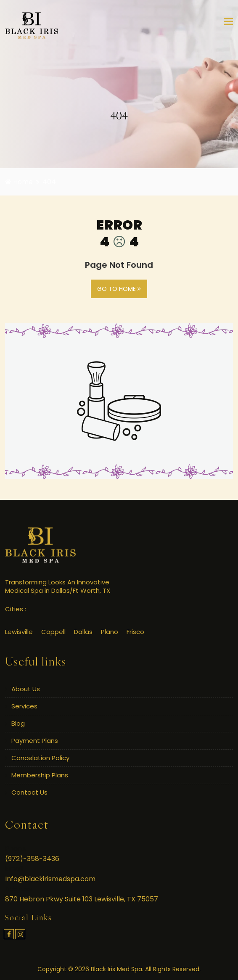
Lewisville (19, 632)
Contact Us (29, 792)
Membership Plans (40, 775)
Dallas (83, 632)
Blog (18, 723)
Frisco (135, 632)
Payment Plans (35, 741)
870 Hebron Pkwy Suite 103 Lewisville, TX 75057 (82, 899)
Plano (110, 632)
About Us (26, 689)
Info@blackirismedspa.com (50, 879)
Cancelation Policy (40, 758)
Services (24, 706)
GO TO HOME (119, 289)
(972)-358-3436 (32, 859)
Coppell (53, 632)
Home (19, 182)
